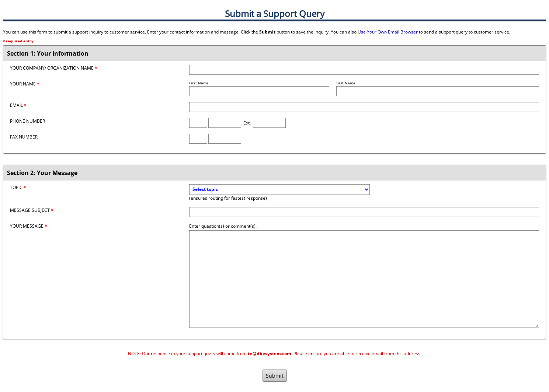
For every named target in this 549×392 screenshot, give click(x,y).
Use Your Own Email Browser (388, 32)
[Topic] (279, 190)
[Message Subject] (364, 212)
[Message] (364, 279)
